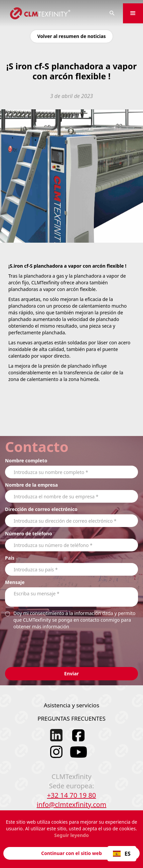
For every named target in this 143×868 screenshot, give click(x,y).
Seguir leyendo (71, 835)
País (10, 558)
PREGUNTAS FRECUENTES (71, 718)
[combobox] (122, 854)
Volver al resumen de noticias (71, 36)
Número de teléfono (29, 533)
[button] (133, 13)
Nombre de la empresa (31, 485)
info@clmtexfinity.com (72, 804)
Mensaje (15, 582)
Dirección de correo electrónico (41, 509)
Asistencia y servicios (71, 705)
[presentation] (56, 645)
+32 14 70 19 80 (72, 795)
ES (122, 854)
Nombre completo (26, 460)
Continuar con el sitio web (71, 853)
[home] (51, 13)
